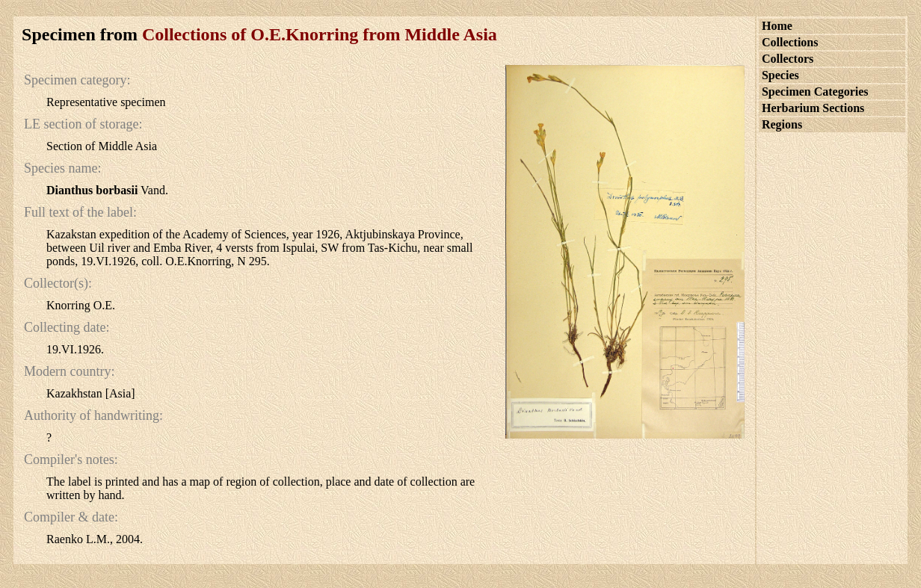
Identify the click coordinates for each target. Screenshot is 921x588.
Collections (790, 42)
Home (777, 26)
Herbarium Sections (813, 108)
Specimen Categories (815, 92)
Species (780, 75)
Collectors (788, 59)
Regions (782, 124)
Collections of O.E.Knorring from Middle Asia (320, 34)
